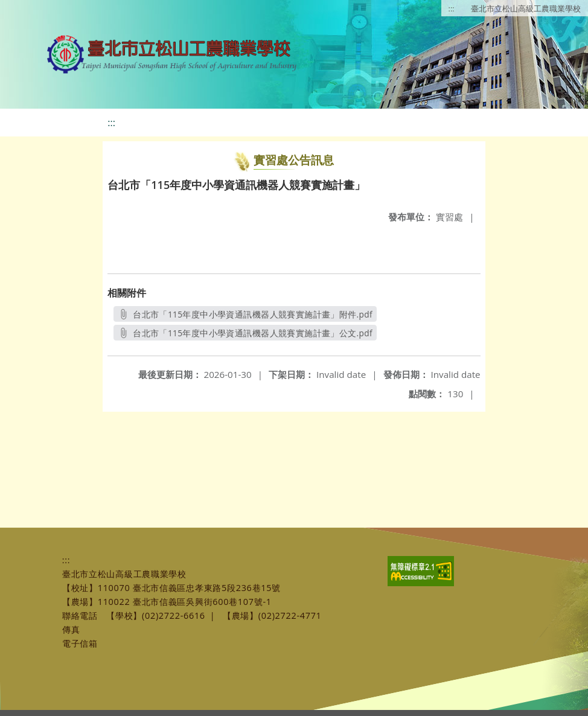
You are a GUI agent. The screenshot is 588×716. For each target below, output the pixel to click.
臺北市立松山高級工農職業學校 (526, 8)
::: (452, 8)
